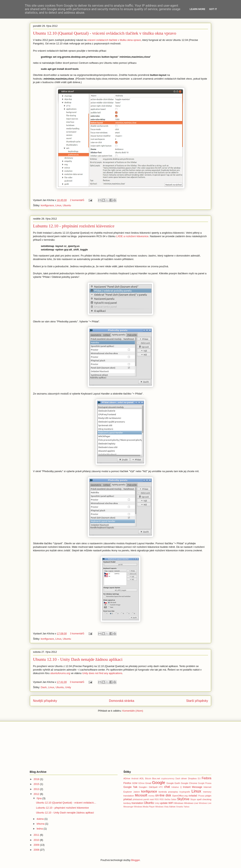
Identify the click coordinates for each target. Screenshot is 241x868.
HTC (161, 787)
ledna (40, 829)
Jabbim (137, 792)
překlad (128, 799)
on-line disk (163, 795)
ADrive (127, 778)
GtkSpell (153, 787)
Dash (44, 687)
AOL (142, 778)
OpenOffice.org (180, 796)
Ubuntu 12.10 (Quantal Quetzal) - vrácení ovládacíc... (66, 803)
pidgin (208, 796)
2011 (37, 835)
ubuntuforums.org (60, 673)
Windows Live (191, 803)
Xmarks (180, 807)
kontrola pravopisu (168, 792)
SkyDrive (183, 799)
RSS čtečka (165, 799)
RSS (157, 799)
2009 (37, 845)
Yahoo (186, 807)
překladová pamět (141, 799)
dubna (41, 819)
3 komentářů (77, 634)
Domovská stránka (122, 701)
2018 (37, 779)
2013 (37, 789)
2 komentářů (77, 200)
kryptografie (185, 792)
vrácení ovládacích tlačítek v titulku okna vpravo (114, 40)
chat (167, 787)
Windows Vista (162, 807)
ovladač (193, 796)
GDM (135, 783)
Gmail (148, 783)
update (164, 803)
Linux (58, 205)
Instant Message (193, 787)
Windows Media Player (144, 807)
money (151, 796)
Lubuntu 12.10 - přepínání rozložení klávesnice (74, 226)
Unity (68, 687)
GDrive (141, 783)
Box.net (156, 778)
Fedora (207, 778)
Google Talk (130, 787)
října (40, 798)
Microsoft (141, 795)
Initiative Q (177, 787)
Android (135, 779)
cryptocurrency (168, 779)
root (152, 799)
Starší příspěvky (197, 701)
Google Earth (173, 783)
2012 (37, 794)
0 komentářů (77, 682)
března (41, 824)
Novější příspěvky (45, 701)
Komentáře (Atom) (133, 711)
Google (158, 782)
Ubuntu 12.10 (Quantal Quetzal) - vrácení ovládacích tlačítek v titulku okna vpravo (105, 33)
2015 (37, 784)
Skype (193, 799)
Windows (179, 803)
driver (184, 778)
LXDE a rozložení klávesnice (132, 236)
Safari (174, 799)
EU (199, 779)
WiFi (171, 803)
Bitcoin (148, 779)
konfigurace (47, 205)
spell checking (204, 799)
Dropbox (192, 778)
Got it (213, 9)
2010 (37, 840)
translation (137, 803)
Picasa (201, 796)
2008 (37, 850)
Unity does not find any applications (102, 673)
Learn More (197, 9)
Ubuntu (67, 205)
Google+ (143, 787)
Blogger (136, 860)
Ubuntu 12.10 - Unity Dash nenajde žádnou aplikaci (78, 659)
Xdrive (172, 807)
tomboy (127, 803)
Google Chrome (189, 783)
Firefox (127, 783)
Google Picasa (205, 783)
